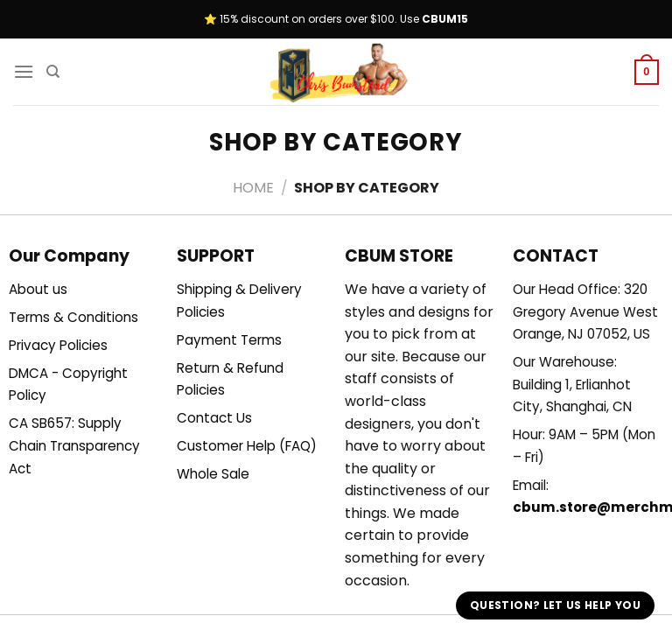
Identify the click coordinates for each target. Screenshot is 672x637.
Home (253, 188)
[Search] (53, 72)
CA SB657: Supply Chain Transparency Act (74, 445)
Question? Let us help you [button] (555, 605)
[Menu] (24, 71)
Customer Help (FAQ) (247, 446)
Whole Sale (213, 474)
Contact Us (214, 418)
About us (38, 289)
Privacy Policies (58, 345)
